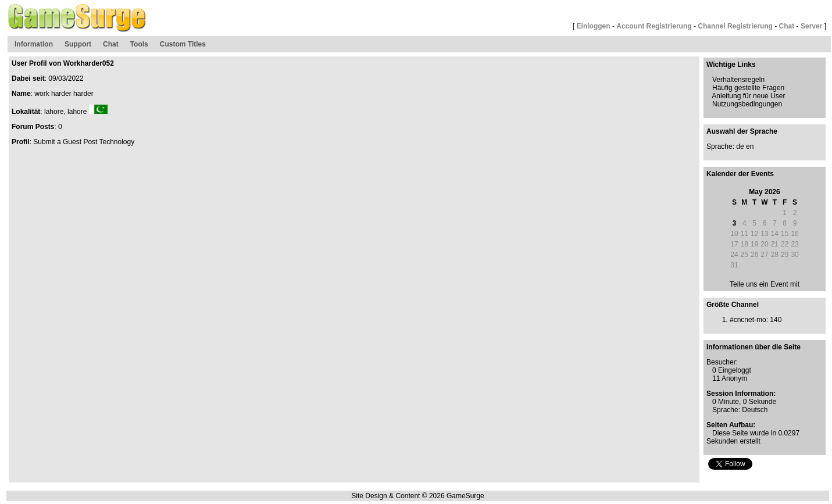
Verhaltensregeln (738, 80)
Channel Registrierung (735, 26)
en (750, 146)
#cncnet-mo (748, 320)
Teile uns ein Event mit (765, 284)
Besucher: (722, 362)
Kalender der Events (740, 174)
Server (811, 26)
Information (34, 44)
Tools (139, 44)
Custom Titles (183, 44)
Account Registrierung (654, 26)
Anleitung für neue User (748, 96)
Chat (787, 26)
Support (78, 44)
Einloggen (594, 26)
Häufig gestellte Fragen (748, 88)
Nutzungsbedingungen (747, 104)
